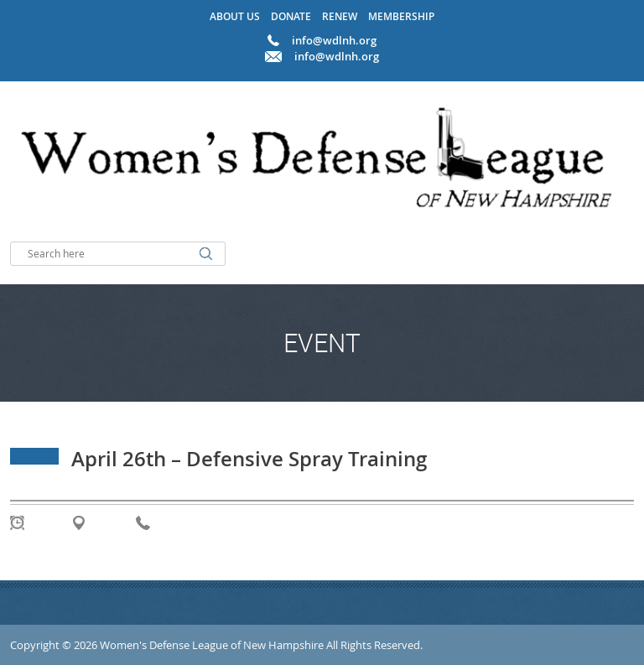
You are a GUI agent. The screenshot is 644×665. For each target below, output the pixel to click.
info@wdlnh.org (337, 56)
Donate (291, 16)
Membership (401, 16)
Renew (340, 16)
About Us (235, 16)
